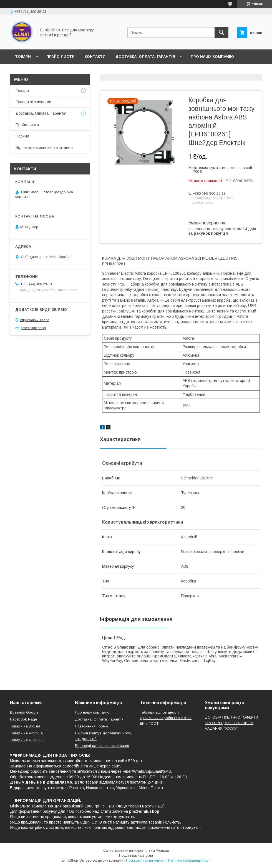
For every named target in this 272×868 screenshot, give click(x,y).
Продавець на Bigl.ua (136, 856)
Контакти (95, 57)
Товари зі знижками (33, 102)
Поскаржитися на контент (146, 861)
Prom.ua (162, 851)
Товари (23, 57)
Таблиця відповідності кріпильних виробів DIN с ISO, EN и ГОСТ (166, 718)
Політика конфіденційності (189, 861)
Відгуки (50, 71)
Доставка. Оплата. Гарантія (145, 57)
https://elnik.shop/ (35, 320)
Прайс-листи (61, 57)
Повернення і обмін (92, 726)
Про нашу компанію (212, 57)
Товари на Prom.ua (26, 733)
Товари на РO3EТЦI (27, 740)
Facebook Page (23, 719)
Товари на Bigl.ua (25, 726)
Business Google (24, 712)
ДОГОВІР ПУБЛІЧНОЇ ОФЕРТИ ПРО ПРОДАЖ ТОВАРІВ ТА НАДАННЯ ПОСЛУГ (231, 723)
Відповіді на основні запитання (103, 71)
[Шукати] (221, 32)
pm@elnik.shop (33, 328)
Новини (23, 71)
